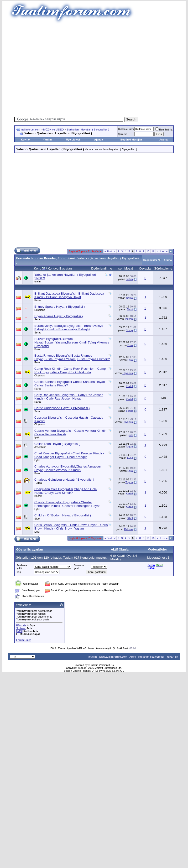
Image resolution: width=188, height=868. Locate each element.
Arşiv (133, 657)
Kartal (38, 300)
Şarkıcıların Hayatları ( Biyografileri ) (88, 130)
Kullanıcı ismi (126, 129)
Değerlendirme (102, 268)
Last (164, 251)
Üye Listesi (73, 140)
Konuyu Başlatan (60, 268)
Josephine (40, 447)
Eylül (37, 460)
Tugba (129, 447)
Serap (38, 319)
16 (153, 251)
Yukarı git (172, 657)
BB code (21, 625)
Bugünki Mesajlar (131, 140)
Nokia (129, 298)
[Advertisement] (87, 69)
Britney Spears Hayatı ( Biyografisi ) (60, 307)
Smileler (21, 628)
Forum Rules (24, 640)
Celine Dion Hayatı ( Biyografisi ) (57, 444)
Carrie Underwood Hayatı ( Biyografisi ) (62, 408)
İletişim (92, 657)
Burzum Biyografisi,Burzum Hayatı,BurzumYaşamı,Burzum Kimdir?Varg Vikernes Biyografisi (72, 342)
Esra (37, 349)
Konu (38, 268)
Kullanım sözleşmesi (151, 657)
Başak (38, 496)
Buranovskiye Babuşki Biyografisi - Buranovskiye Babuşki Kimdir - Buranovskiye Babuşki (69, 327)
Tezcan (129, 319)
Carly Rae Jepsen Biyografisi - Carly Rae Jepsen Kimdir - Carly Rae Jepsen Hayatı (69, 397)
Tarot (130, 309)
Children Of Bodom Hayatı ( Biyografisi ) (63, 515)
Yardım (47, 140)
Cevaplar (145, 268)
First (108, 251)
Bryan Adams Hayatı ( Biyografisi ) (59, 316)
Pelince (128, 529)
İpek (37, 437)
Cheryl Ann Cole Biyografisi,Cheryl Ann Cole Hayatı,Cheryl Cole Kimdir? (66, 491)
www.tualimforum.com (113, 657)
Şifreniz (123, 134)
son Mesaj (126, 268)
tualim (38, 281)
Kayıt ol (26, 140)
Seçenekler (150, 260)
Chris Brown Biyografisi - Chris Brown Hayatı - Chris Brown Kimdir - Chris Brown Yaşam (71, 527)
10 (148, 251)
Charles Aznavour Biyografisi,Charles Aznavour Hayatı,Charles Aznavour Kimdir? (68, 468)
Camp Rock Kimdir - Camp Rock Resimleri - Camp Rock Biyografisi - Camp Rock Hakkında (70, 370)
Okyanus (39, 375)
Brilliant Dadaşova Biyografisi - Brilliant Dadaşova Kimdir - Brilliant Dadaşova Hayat (69, 295)
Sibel (37, 519)
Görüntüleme (163, 268)
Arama (163, 140)
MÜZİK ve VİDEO (53, 130)
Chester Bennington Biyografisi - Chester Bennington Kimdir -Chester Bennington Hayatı (67, 504)
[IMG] (19, 631)
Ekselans (40, 310)
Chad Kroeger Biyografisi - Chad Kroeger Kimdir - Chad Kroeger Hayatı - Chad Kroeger (69, 455)
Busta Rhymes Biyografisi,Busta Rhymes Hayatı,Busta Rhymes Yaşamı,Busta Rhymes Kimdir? (72, 357)
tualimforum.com (30, 130)
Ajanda (99, 140)
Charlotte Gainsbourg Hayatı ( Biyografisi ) (64, 480)
